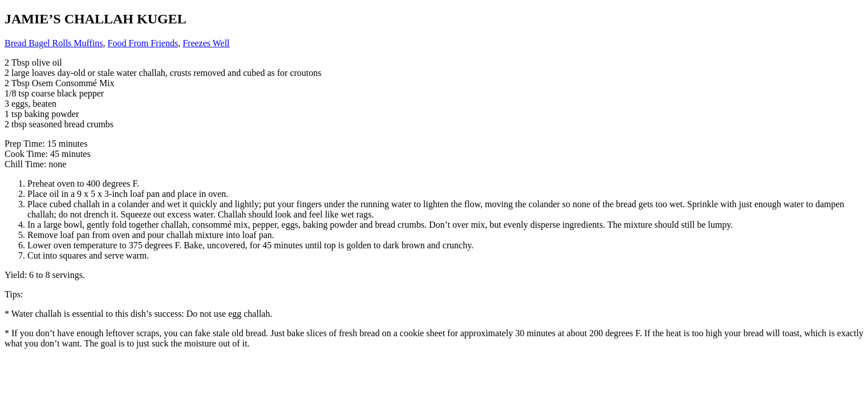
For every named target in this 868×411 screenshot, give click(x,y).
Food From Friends (143, 43)
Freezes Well (206, 43)
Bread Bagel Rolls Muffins (54, 43)
